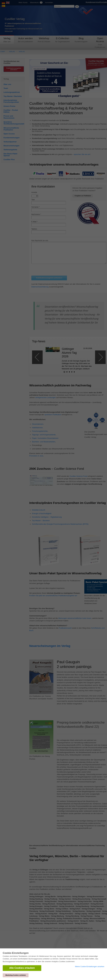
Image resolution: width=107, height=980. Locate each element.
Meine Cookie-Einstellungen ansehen (90, 967)
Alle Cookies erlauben (22, 968)
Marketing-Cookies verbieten (16, 975)
